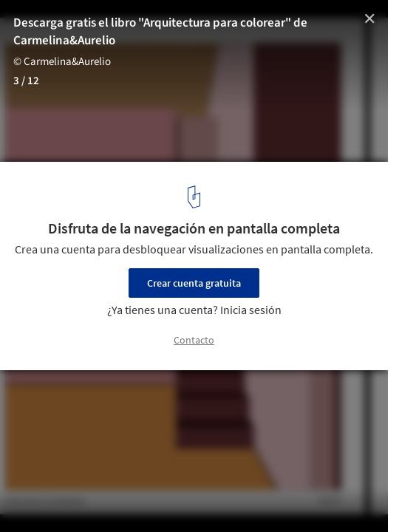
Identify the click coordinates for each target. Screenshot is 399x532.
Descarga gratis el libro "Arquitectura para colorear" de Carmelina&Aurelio (160, 32)
